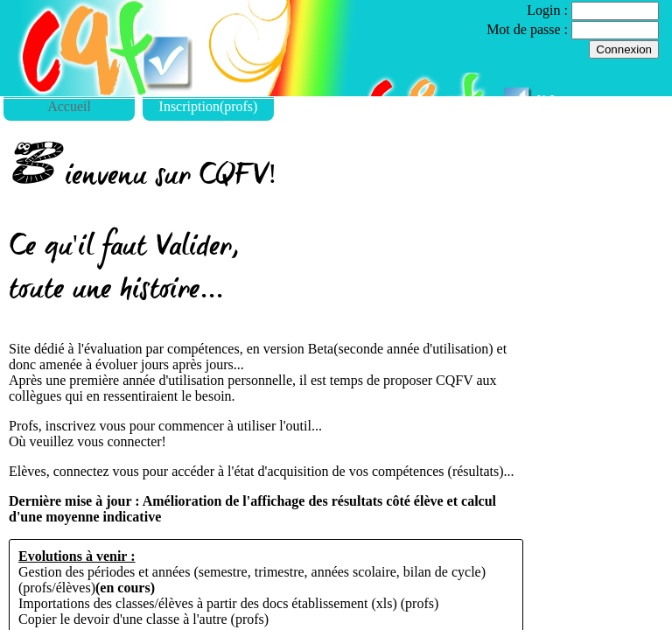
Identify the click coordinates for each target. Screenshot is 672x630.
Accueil (69, 106)
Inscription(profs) (209, 106)
